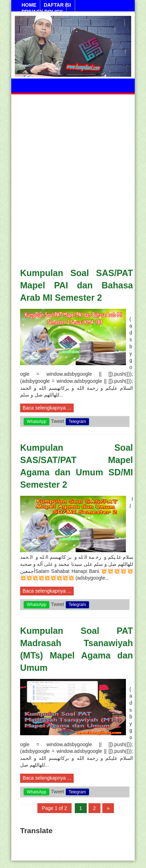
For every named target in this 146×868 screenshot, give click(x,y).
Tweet (57, 421)
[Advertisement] (73, 176)
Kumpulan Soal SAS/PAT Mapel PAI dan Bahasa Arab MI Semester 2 (77, 285)
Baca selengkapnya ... (47, 408)
